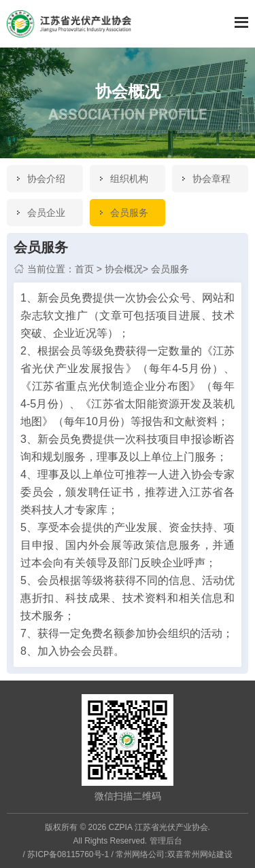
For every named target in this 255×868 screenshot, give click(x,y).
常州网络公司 (140, 854)
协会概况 (124, 269)
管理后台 (166, 841)
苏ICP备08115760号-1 (68, 854)
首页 (84, 269)
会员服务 (170, 269)
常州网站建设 (208, 854)
